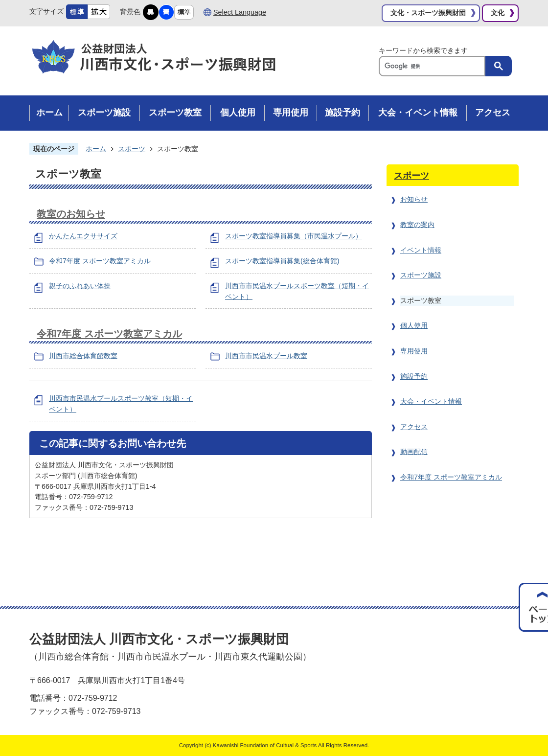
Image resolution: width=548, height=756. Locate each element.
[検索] (434, 66)
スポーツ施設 (421, 275)
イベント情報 (421, 250)
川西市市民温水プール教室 (266, 356)
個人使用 (414, 325)
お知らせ (414, 199)
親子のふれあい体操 (80, 286)
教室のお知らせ (71, 214)
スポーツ (132, 149)
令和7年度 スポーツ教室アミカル (100, 261)
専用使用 (414, 351)
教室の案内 (417, 225)
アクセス (414, 427)
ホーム (96, 149)
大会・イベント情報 (431, 401)
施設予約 (414, 376)
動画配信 (414, 452)
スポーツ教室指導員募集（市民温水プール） (294, 236)
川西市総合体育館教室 (83, 356)
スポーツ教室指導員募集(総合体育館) (282, 261)
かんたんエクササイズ (83, 236)
